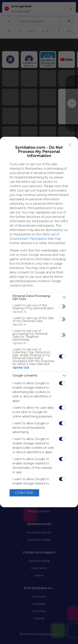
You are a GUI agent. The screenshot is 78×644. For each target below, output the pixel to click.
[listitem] (39, 297)
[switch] (62, 307)
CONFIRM (24, 493)
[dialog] (39, 322)
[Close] (70, 145)
